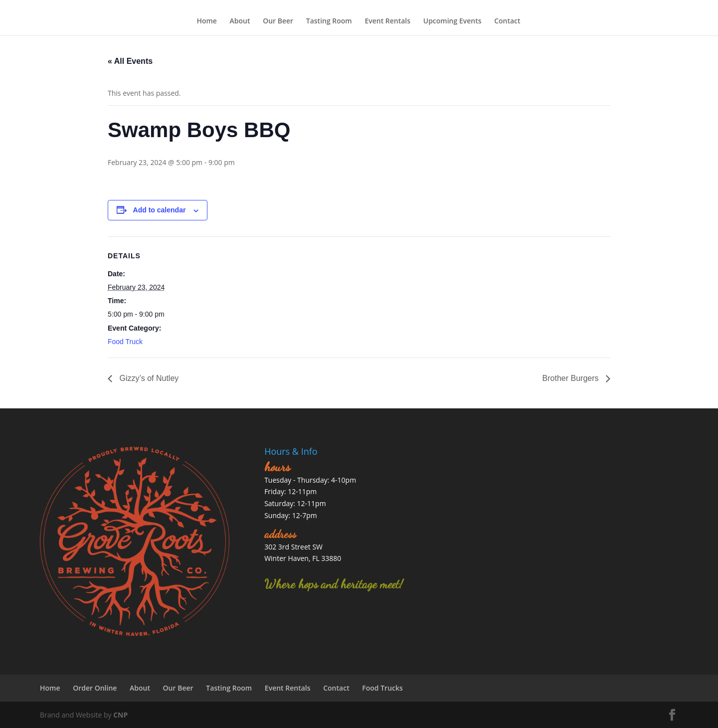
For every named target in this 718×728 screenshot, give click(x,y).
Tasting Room (329, 21)
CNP (120, 715)
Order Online (95, 688)
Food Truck (125, 342)
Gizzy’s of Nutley (148, 378)
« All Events (130, 61)
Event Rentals (387, 21)
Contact (507, 21)
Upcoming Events (452, 21)
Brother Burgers (572, 378)
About (240, 21)
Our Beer (278, 21)
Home (207, 21)
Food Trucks (382, 688)
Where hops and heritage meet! (334, 584)
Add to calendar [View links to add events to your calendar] (160, 210)
